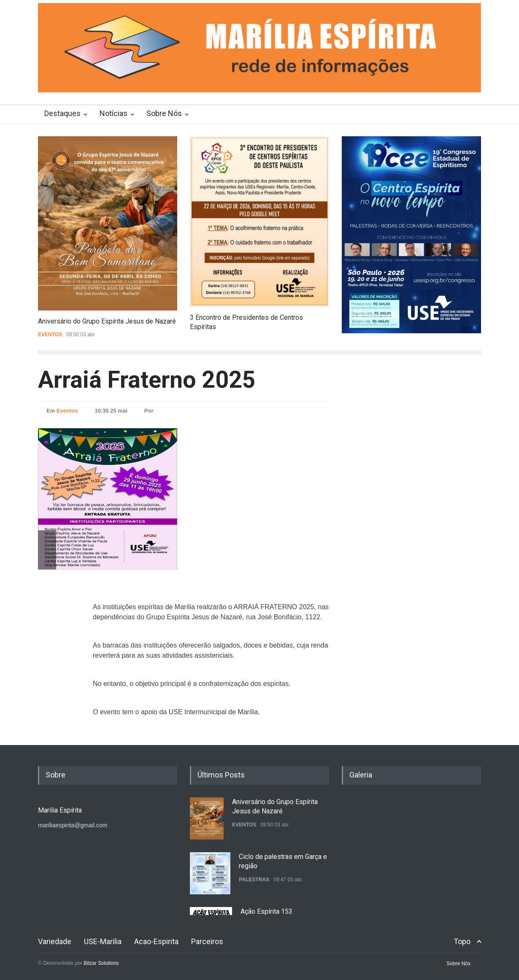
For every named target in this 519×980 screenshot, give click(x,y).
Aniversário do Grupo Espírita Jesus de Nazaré (107, 321)
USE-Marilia (103, 941)
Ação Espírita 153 (266, 911)
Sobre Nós (164, 113)
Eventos (50, 335)
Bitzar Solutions (101, 963)
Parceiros (207, 941)
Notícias (114, 113)
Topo (462, 941)
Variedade (55, 941)
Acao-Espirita (156, 941)
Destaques (62, 113)
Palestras (254, 880)
